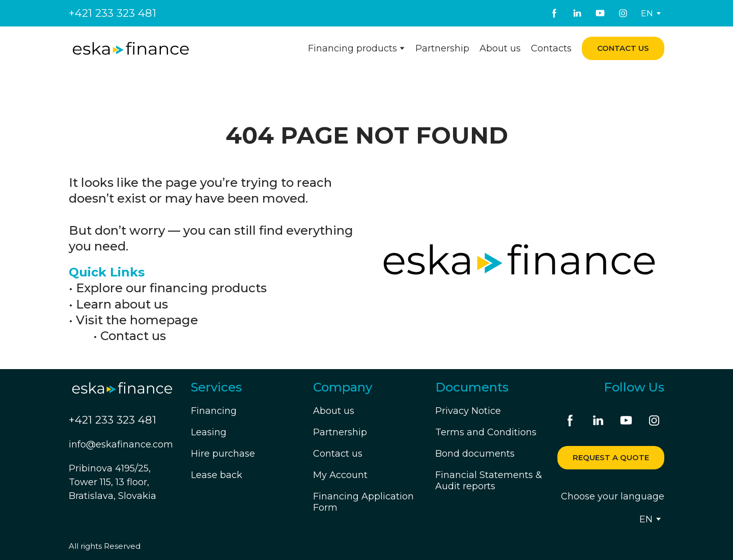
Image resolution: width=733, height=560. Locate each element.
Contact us (133, 336)
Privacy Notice (468, 411)
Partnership (442, 48)
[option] (647, 13)
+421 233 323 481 (112, 13)
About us (500, 48)
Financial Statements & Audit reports (489, 481)
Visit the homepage (137, 320)
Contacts (551, 48)
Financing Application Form (363, 502)
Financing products (353, 48)
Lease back (217, 475)
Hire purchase (223, 454)
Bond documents (475, 454)
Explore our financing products (171, 288)
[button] (554, 13)
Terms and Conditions (486, 432)
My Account (340, 475)
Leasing (209, 432)
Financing (214, 411)
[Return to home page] (131, 49)
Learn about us (122, 304)
